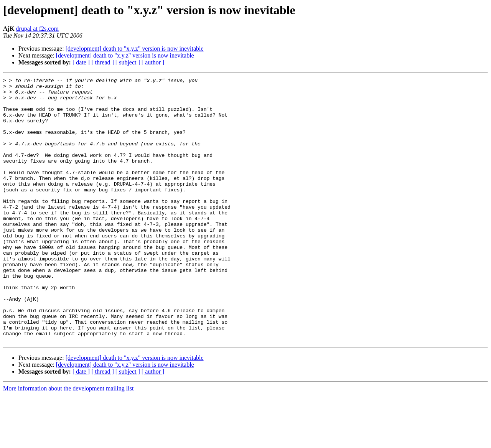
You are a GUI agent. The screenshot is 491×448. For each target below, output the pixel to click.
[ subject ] (128, 62)
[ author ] (153, 62)
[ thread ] (103, 62)
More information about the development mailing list (68, 441)
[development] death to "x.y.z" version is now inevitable (135, 49)
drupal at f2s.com (37, 29)
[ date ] (81, 62)
